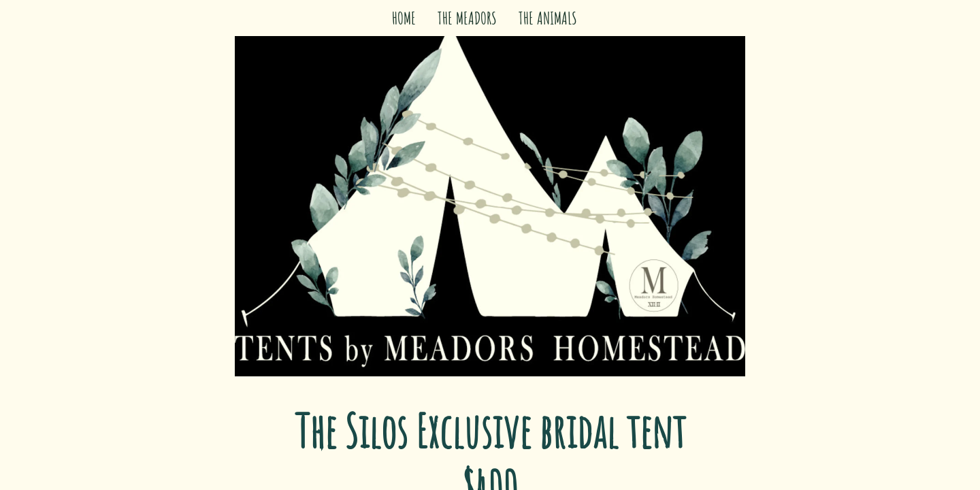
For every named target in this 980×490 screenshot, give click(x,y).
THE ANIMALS (548, 18)
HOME (404, 18)
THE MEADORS (467, 18)
